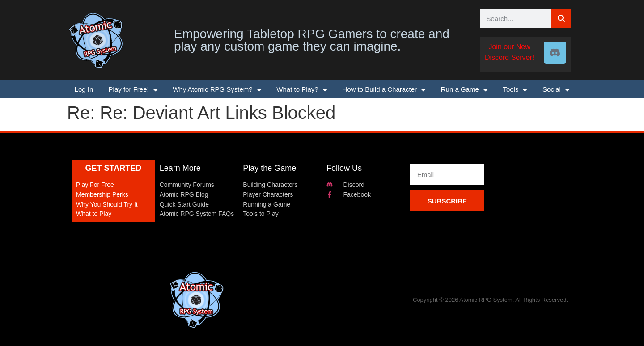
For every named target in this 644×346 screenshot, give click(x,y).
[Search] (561, 19)
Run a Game (464, 90)
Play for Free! (133, 90)
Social (556, 90)
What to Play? (302, 90)
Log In (84, 89)
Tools (515, 90)
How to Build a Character (384, 90)
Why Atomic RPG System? (217, 90)
